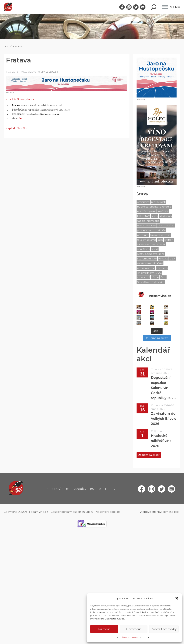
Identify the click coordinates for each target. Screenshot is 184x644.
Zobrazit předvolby (164, 629)
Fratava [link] (16, 105)
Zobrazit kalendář (149, 455)
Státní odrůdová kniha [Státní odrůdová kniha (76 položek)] (151, 254)
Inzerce (96, 489)
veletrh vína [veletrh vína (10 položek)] (144, 263)
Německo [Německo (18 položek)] (153, 221)
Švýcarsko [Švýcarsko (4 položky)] (158, 282)
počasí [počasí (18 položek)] (170, 225)
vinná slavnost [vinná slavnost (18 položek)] (146, 268)
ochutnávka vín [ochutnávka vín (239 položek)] (147, 225)
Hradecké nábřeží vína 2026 (161, 441)
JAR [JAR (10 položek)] (147, 216)
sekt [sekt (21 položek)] (160, 240)
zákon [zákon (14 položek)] (155, 277)
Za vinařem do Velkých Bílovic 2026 (164, 419)
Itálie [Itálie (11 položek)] (140, 216)
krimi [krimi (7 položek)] (155, 216)
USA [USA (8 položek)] (172, 259)
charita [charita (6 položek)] (154, 207)
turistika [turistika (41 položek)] (163, 259)
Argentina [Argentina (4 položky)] (143, 202)
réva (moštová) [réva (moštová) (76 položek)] (146, 240)
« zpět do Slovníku (17, 128)
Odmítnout (134, 629)
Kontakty (80, 489)
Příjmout (104, 629)
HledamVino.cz (58, 489)
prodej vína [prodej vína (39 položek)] (144, 230)
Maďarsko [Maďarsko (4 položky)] (166, 216)
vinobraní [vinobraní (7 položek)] (162, 268)
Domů (8, 46)
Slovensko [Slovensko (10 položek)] (144, 244)
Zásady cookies (130, 637)
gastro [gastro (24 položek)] (152, 211)
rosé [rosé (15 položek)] (168, 235)
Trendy (110, 489)
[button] (177, 598)
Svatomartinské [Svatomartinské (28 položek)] (147, 259)
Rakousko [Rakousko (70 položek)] (157, 235)
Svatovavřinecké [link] (50, 114)
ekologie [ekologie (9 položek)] (165, 207)
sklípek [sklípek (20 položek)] (169, 240)
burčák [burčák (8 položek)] (161, 202)
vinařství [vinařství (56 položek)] (158, 263)
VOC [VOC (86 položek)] (159, 273)
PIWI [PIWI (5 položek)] (161, 225)
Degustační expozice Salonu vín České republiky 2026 (163, 388)
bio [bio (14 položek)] (153, 202)
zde (19, 118)
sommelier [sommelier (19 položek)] (159, 244)
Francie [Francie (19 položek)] (142, 211)
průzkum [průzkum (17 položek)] (143, 235)
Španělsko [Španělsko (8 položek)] (144, 282)
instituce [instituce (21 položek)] (163, 211)
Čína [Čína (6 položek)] (163, 277)
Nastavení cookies (108, 512)
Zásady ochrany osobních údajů (72, 512)
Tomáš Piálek (171, 512)
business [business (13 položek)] (143, 207)
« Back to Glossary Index (20, 99)
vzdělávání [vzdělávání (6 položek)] (143, 277)
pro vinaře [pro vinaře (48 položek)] (159, 230)
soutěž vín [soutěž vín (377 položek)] (143, 249)
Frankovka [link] (32, 114)
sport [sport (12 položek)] (155, 249)
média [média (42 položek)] (141, 221)
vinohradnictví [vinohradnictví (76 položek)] (146, 273)
